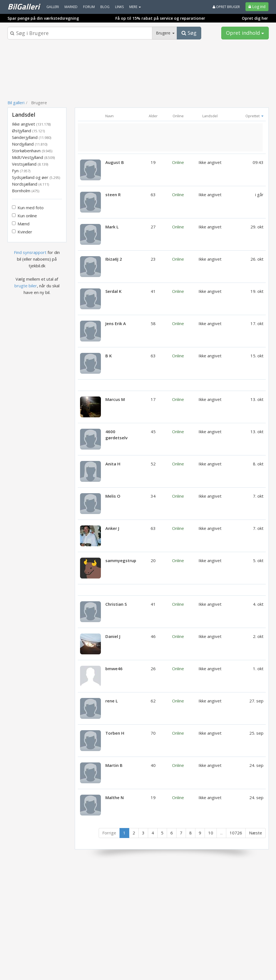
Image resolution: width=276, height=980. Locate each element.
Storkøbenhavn (32, 151)
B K (109, 356)
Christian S (116, 604)
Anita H (113, 464)
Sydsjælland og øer (36, 177)
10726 (236, 833)
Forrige (109, 833)
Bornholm (26, 191)
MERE (135, 7)
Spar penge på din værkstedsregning (43, 18)
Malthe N (115, 797)
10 (211, 833)
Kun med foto (28, 208)
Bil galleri (16, 103)
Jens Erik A (116, 323)
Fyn (21, 171)
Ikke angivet (31, 124)
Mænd (21, 224)
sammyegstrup (121, 560)
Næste (256, 833)
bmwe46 (114, 669)
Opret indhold (245, 33)
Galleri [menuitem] (53, 7)
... (221, 833)
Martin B (114, 765)
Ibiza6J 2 (114, 259)
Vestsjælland (30, 164)
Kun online (24, 216)
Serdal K (113, 291)
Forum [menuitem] (89, 7)
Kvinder (22, 232)
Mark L (112, 227)
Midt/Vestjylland (33, 157)
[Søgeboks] (80, 33)
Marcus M (115, 399)
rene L (112, 701)
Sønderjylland (32, 137)
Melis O (113, 496)
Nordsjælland (30, 184)
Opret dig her (255, 18)
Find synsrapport (30, 252)
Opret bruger (226, 7)
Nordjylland (30, 144)
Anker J (112, 528)
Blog (105, 7)
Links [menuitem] (119, 7)
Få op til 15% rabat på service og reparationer (160, 18)
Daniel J (113, 636)
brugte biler (26, 286)
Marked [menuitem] (71, 7)
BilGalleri (23, 6)
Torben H (115, 733)
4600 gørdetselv (116, 434)
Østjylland (28, 131)
